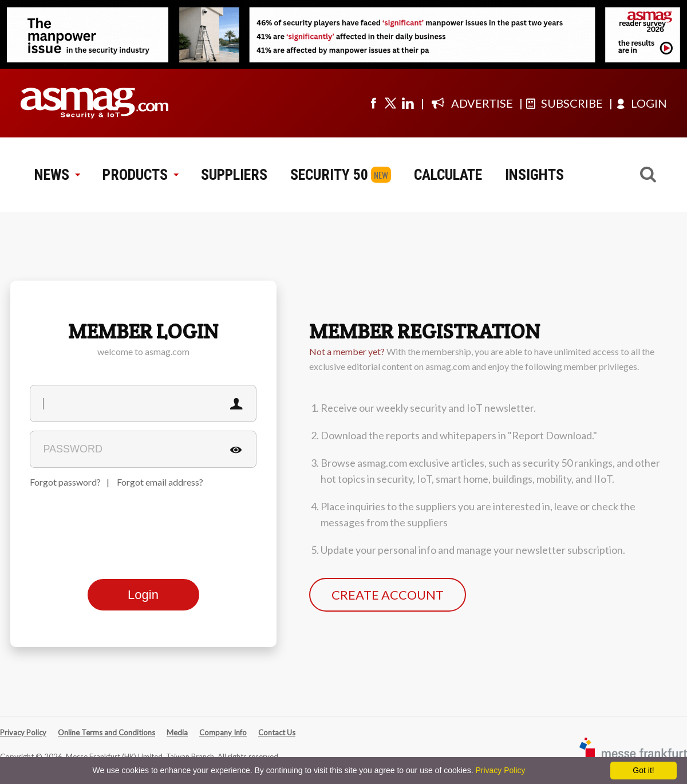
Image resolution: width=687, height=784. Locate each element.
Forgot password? (65, 482)
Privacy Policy (23, 732)
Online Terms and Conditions (106, 732)
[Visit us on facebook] (373, 103)
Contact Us (277, 732)
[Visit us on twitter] (390, 103)
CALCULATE (448, 175)
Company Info (223, 732)
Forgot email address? (160, 482)
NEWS (57, 175)
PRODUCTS (140, 175)
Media (177, 732)
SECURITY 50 (329, 175)
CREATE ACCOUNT (388, 595)
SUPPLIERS (234, 175)
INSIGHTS (534, 175)
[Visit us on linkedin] (408, 103)
